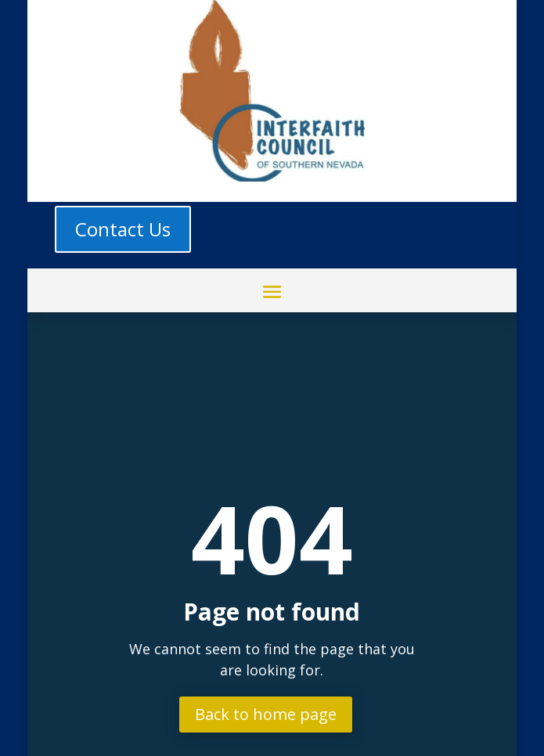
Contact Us (123, 229)
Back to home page (266, 714)
